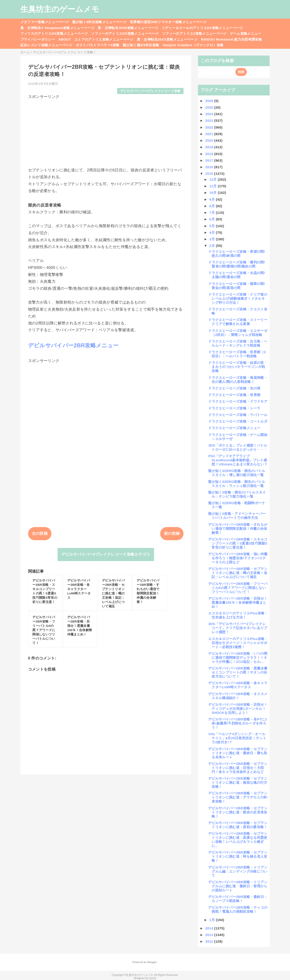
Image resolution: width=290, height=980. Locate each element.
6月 (213, 219)
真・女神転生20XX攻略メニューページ (167, 39)
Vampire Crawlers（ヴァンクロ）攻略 (193, 45)
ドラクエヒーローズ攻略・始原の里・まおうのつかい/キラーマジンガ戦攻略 (238, 367)
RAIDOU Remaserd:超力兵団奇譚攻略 (231, 39)
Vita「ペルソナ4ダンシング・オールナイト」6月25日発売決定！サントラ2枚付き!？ (237, 738)
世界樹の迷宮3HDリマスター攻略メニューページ (168, 22)
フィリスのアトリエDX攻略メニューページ (54, 33)
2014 (210, 928)
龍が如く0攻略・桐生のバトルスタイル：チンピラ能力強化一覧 (237, 494)
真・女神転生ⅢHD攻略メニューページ (128, 28)
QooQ (153, 978)
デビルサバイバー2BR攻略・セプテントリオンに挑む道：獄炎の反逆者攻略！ (238, 812)
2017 (210, 160)
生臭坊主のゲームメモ (60, 9)
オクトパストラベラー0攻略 (98, 45)
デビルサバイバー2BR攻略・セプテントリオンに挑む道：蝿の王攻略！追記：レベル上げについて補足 (238, 573)
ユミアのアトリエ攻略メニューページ (104, 39)
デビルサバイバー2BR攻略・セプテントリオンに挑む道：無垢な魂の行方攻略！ (238, 782)
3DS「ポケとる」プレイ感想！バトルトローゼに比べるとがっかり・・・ (238, 447)
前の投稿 (172, 534)
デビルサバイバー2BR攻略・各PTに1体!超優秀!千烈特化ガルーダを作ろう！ (238, 723)
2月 (213, 246)
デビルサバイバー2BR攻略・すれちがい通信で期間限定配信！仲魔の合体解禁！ (238, 529)
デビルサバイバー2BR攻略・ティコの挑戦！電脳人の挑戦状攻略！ (238, 909)
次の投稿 (40, 534)
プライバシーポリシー (38, 39)
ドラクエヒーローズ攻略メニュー (234, 428)
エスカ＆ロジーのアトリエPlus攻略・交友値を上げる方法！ (238, 615)
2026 (210, 101)
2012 (210, 941)
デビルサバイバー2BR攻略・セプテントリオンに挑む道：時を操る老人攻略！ (238, 856)
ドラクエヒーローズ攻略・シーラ (234, 408)
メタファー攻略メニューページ (45, 22)
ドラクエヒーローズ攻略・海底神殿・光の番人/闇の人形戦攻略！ (238, 380)
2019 (210, 147)
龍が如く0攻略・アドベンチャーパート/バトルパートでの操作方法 (237, 516)
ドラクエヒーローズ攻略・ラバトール (238, 415)
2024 (210, 114)
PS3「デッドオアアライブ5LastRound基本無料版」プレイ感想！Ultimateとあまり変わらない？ (238, 460)
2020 (210, 140)
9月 (213, 199)
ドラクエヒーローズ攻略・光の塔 (234, 388)
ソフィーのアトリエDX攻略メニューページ (125, 33)
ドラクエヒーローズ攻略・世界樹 (234, 395)
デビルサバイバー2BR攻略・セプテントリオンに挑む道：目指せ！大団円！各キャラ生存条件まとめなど (238, 768)
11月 (214, 186)
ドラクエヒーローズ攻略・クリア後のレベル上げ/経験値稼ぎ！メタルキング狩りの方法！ (238, 298)
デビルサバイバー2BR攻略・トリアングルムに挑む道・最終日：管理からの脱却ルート (238, 886)
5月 (213, 226)
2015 (210, 174)
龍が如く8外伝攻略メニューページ (99, 22)
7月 (213, 213)
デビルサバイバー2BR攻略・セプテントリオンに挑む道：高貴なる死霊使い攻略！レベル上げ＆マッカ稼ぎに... (238, 840)
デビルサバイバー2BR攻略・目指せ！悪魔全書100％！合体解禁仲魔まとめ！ (238, 602)
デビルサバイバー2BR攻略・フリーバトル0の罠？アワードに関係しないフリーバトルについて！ (238, 588)
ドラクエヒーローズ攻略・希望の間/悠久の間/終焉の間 (237, 254)
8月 (213, 206)
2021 (210, 134)
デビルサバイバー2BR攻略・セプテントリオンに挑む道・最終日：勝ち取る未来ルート (238, 753)
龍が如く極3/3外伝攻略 (141, 45)
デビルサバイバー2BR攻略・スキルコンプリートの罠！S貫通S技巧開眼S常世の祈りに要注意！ (238, 543)
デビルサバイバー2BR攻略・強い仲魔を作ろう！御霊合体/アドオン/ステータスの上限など (238, 558)
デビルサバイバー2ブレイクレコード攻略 (150, 91)
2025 (210, 107)
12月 (214, 179)
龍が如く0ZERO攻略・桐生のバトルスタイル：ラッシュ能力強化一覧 (237, 484)
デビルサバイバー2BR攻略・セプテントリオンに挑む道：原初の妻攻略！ (238, 825)
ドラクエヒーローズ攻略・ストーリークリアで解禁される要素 (238, 322)
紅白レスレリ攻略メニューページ (46, 45)
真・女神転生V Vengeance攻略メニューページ (57, 28)
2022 (210, 127)
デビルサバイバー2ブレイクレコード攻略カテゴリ (106, 554)
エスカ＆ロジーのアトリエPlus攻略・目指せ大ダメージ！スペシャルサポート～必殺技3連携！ (238, 643)
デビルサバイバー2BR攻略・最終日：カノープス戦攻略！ (238, 899)
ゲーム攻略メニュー (246, 33)
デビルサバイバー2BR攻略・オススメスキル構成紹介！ (238, 696)
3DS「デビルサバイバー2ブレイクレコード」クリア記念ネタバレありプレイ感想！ (238, 628)
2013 (210, 935)
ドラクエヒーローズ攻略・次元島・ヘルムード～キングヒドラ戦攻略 (238, 343)
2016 (210, 167)
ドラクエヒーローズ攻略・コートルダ (238, 421)
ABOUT (65, 39)
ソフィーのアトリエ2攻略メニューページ (194, 33)
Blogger (152, 962)
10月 (214, 193)
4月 (213, 232)
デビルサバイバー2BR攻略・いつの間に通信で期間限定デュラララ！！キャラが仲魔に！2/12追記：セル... (238, 658)
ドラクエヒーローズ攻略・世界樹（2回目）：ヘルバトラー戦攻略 (237, 354)
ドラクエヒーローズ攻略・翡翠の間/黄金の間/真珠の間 (237, 286)
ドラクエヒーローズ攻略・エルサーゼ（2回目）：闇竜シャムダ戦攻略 (238, 333)
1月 (213, 920)
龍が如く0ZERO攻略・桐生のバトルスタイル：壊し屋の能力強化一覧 (237, 473)
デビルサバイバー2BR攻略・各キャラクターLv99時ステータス (238, 685)
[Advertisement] (106, 131)
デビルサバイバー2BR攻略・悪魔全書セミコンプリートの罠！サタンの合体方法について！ (238, 672)
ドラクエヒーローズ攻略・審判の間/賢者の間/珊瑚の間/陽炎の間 (237, 264)
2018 (210, 154)
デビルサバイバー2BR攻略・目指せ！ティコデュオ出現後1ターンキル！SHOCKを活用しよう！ (238, 709)
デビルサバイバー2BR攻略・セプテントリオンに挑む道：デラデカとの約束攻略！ (238, 797)
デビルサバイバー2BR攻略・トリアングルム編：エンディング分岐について (238, 871)
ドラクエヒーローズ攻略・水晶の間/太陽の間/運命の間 (237, 275)
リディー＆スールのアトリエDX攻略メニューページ (202, 28)
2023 (210, 120)
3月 (213, 239)
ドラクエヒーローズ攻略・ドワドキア (238, 401)
